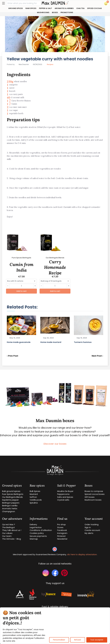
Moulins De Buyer (65, 491)
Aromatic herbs (10, 509)
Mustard (34, 494)
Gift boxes (90, 497)
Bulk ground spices (11, 491)
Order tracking (92, 525)
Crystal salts (63, 500)
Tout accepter (97, 640)
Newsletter (62, 539)
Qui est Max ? (9, 525)
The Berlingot (8, 527)
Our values (7, 533)
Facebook (62, 530)
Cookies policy (37, 533)
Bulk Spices (35, 491)
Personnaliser (59, 640)
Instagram (62, 533)
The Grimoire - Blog (11, 539)
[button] (106, 4)
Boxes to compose (94, 491)
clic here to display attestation (82, 554)
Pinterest (61, 536)
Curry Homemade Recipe (55, 267)
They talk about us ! (12, 530)
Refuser (78, 640)
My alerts (89, 533)
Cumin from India (22, 267)
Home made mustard (51, 342)
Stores (60, 527)
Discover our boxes (55, 444)
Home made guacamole (19, 342)
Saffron (33, 497)
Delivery (33, 525)
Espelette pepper (10, 500)
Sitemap (34, 539)
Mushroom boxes (93, 500)
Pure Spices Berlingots (13, 494)
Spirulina (34, 503)
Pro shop (61, 525)
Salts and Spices (65, 497)
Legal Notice (36, 527)
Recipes (50, 64)
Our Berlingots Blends (12, 497)
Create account (92, 530)
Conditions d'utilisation (41, 530)
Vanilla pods (36, 500)
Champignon (9, 511)
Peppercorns (63, 494)
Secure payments (38, 536)
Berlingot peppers (11, 503)
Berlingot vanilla (10, 506)
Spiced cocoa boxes (95, 494)
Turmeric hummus (83, 342)
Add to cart (22, 291)
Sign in (88, 527)
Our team (7, 536)
